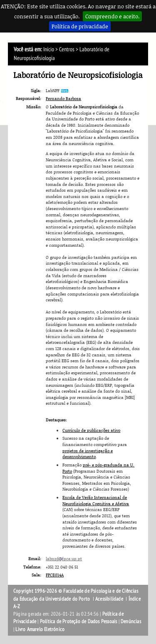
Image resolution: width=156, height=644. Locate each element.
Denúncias (131, 621)
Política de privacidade (80, 26)
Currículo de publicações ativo (91, 430)
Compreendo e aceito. (112, 16)
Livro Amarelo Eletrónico (40, 629)
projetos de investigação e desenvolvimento (88, 454)
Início (49, 49)
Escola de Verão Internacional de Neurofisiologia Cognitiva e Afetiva (96, 500)
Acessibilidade (109, 599)
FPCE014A (55, 575)
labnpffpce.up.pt (64, 559)
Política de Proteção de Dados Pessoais (79, 621)
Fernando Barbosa (63, 98)
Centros (67, 49)
